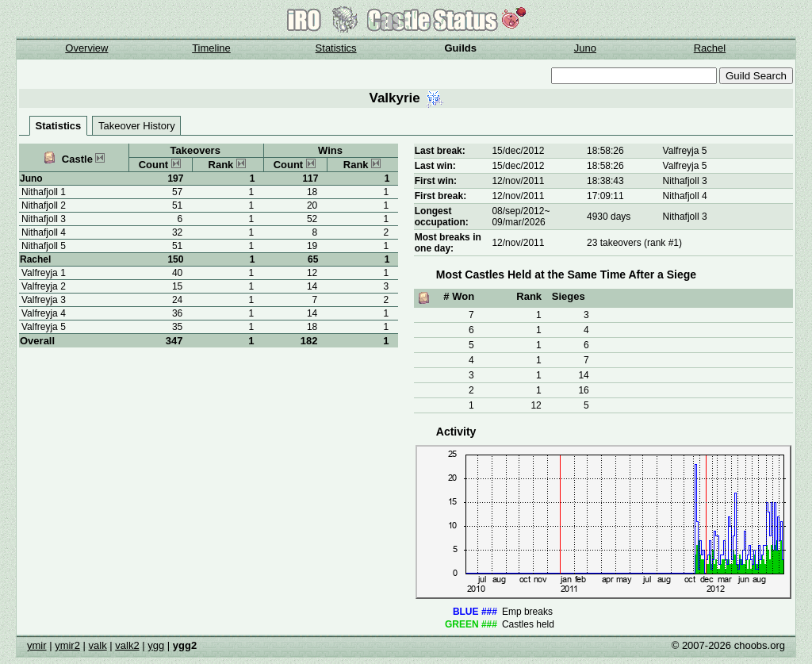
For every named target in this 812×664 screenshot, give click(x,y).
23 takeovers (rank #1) (634, 243)
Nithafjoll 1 (44, 192)
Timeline (211, 48)
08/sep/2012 (518, 211)
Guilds (461, 48)
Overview (86, 48)
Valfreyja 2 (44, 286)
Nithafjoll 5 (44, 246)
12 (536, 405)
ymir (37, 645)
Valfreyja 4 (44, 313)
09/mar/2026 (518, 222)
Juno (585, 48)
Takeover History (137, 126)
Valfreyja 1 (44, 273)
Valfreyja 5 (44, 327)
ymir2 (67, 645)
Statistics (336, 48)
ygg (156, 645)
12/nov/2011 (518, 181)
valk (98, 645)
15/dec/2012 (518, 151)
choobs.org (760, 645)
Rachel (710, 48)
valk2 (127, 645)
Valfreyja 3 (44, 300)
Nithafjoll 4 (44, 232)
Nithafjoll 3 (44, 219)
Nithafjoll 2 (44, 205)
